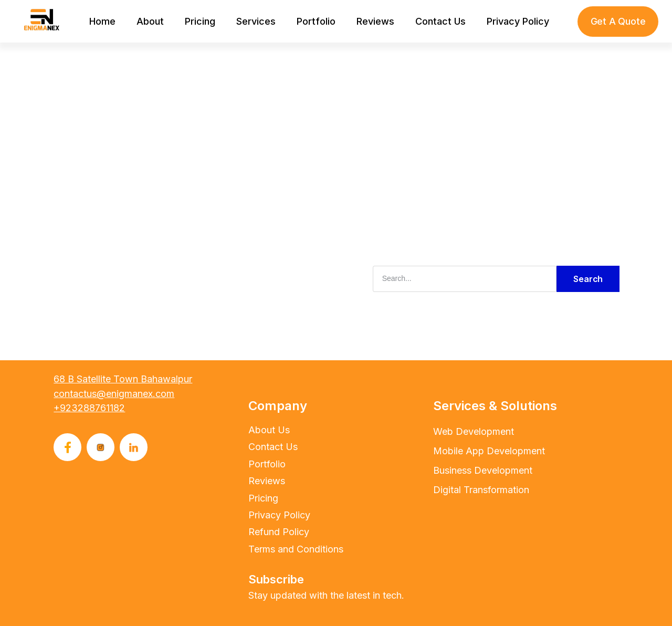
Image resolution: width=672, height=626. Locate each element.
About (150, 21)
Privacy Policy (518, 21)
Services (256, 21)
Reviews (375, 21)
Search (588, 279)
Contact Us (440, 21)
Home (102, 21)
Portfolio (316, 21)
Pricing (200, 21)
